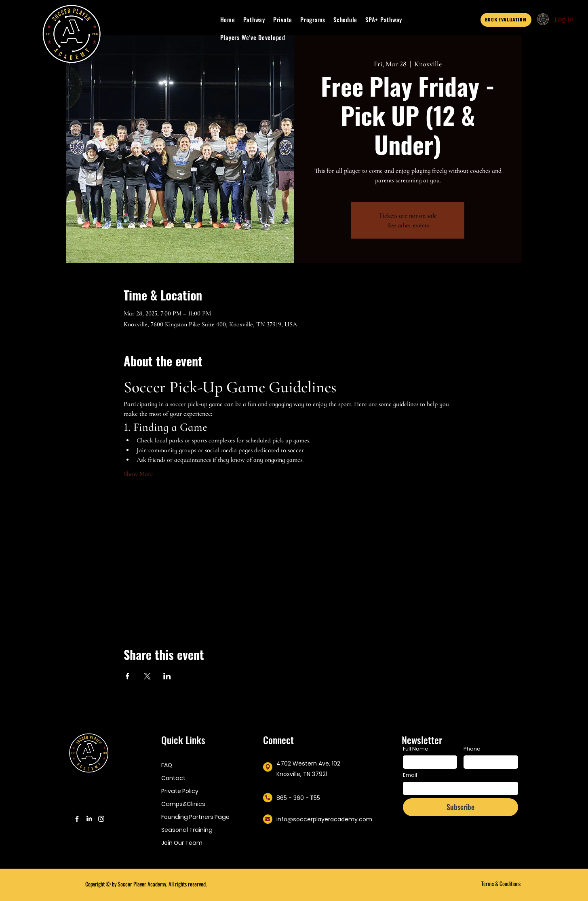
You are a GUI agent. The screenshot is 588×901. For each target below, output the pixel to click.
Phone (472, 749)
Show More (138, 474)
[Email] (458, 788)
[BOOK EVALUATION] (506, 20)
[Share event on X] (147, 676)
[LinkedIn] (89, 819)
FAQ (167, 765)
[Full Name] (428, 762)
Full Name (416, 749)
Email (410, 775)
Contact (173, 778)
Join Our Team (182, 843)
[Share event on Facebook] (128, 676)
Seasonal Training (187, 830)
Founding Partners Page (194, 817)
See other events (408, 225)
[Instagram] (101, 819)
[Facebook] (77, 819)
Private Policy (180, 791)
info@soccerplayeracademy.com (324, 819)
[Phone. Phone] (488, 762)
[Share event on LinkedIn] (167, 676)
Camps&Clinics (183, 804)
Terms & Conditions (501, 883)
